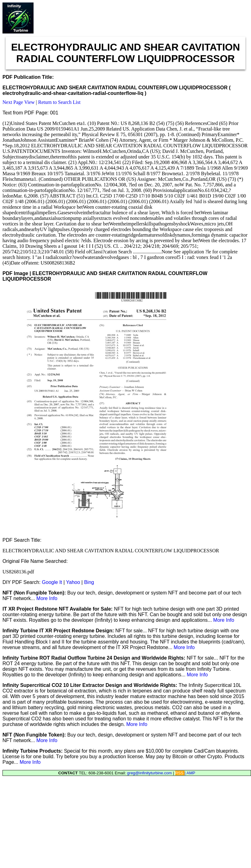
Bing (89, 582)
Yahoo (73, 582)
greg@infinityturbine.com (150, 773)
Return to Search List (59, 102)
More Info (47, 598)
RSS (180, 773)
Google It (52, 582)
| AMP (190, 773)
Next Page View (19, 102)
